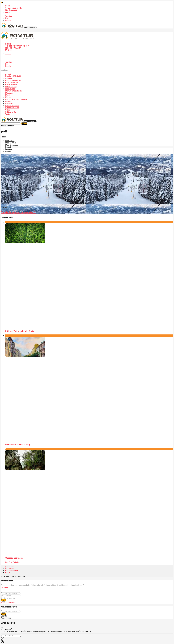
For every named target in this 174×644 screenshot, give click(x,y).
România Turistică (12, 562)
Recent (8, 147)
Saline (8, 110)
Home (8, 6)
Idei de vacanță (11, 10)
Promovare (10, 568)
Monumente (10, 89)
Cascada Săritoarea (14, 558)
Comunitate (10, 566)
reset (3, 614)
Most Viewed (10, 143)
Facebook (5, 587)
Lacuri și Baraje (11, 87)
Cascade (9, 78)
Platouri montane (12, 106)
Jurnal (8, 12)
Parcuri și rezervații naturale (16, 99)
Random (9, 151)
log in (4, 600)
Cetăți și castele (12, 82)
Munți (8, 95)
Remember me (9, 598)
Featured (9, 149)
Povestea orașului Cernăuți (18, 445)
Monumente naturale (14, 91)
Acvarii (8, 74)
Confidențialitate (12, 570)
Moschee (9, 93)
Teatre (8, 114)
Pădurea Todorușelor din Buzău (20, 331)
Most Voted (10, 141)
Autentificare (6, 618)
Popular (8, 20)
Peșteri (8, 101)
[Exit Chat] (6, 628)
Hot (7, 18)
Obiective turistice (14, 8)
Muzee (8, 97)
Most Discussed (12, 145)
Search (24, 123)
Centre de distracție (13, 80)
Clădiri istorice (11, 85)
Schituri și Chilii (11, 112)
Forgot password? (8, 603)
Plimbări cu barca (12, 108)
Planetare (9, 104)
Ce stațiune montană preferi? (18, 212)
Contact (8, 572)
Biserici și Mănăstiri (13, 76)
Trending (9, 16)
